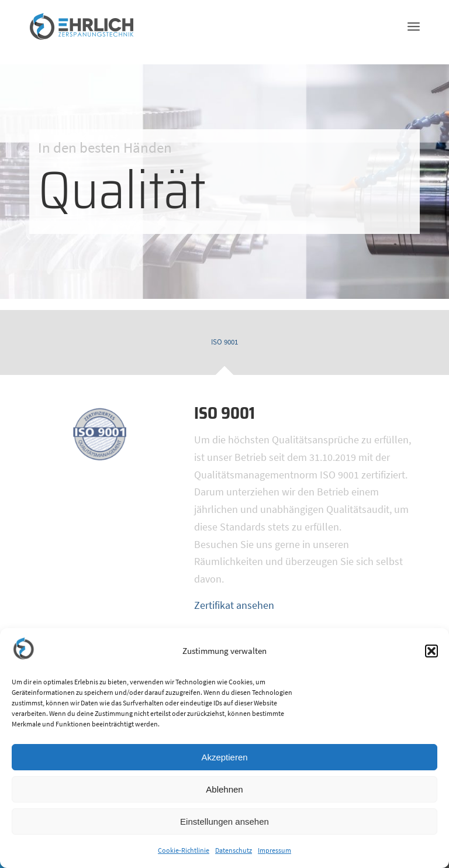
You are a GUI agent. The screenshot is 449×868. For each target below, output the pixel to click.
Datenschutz (234, 850)
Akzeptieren (224, 757)
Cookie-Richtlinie (184, 850)
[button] (431, 651)
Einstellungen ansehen (224, 821)
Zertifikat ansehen (234, 605)
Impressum (274, 850)
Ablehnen (224, 789)
